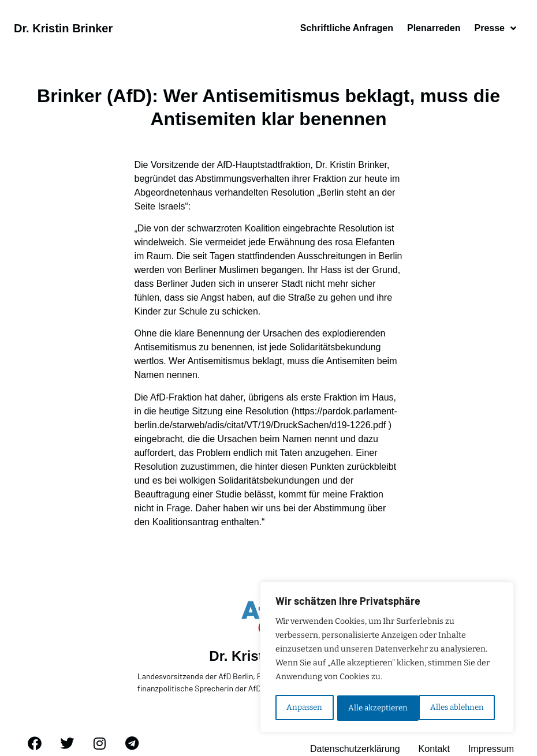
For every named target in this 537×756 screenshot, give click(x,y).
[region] (387, 658)
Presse (495, 28)
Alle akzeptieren (458, 708)
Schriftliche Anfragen (347, 28)
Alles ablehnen (374, 708)
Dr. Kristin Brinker (63, 28)
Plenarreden (434, 28)
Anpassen (304, 708)
